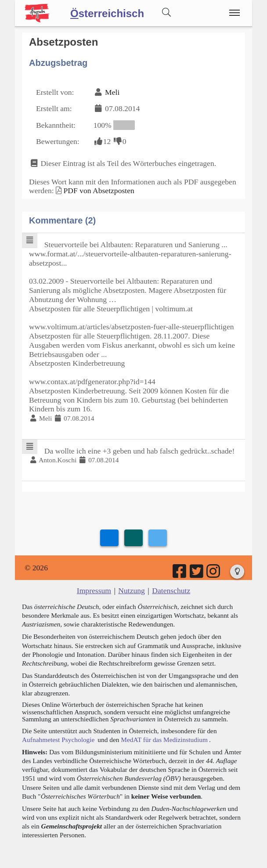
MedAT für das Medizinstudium (164, 740)
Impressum (94, 591)
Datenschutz (171, 591)
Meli (112, 92)
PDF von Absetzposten (99, 191)
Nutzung (132, 591)
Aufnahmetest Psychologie (58, 740)
